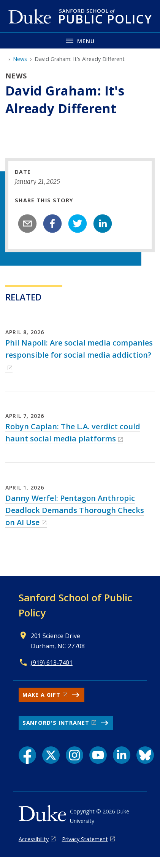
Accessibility (34, 839)
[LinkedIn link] (122, 755)
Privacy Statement (85, 839)
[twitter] (78, 224)
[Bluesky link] (145, 755)
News (20, 59)
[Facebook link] (27, 755)
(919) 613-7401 (52, 663)
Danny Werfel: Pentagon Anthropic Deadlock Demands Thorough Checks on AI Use (75, 510)
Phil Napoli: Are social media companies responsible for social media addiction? (79, 349)
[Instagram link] (74, 755)
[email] (27, 224)
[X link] (51, 755)
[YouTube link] (98, 755)
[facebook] (52, 224)
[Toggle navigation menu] (80, 40)
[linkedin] (103, 224)
